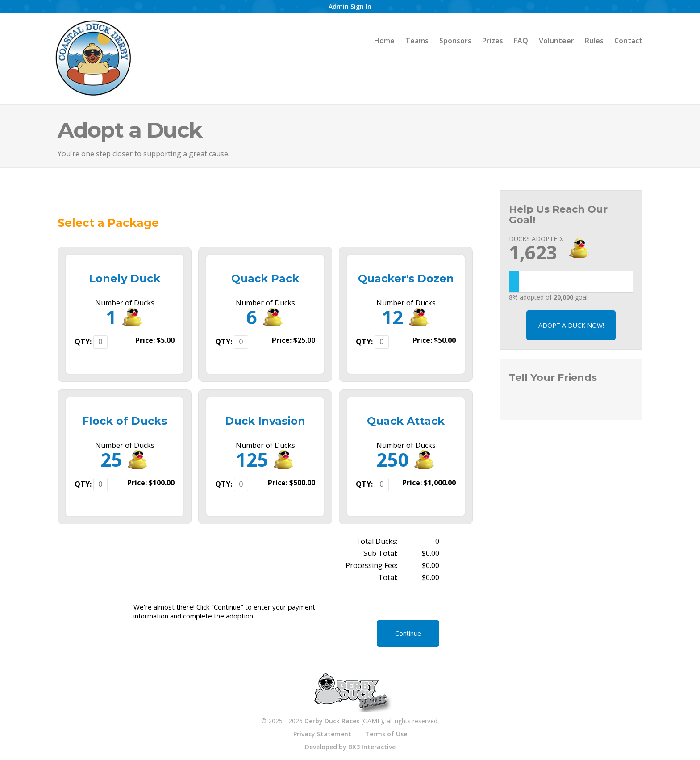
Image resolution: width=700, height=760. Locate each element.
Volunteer (556, 41)
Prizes (493, 41)
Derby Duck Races (332, 721)
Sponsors (455, 41)
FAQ (521, 41)
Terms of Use (386, 734)
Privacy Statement (322, 734)
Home (384, 41)
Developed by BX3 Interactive (350, 747)
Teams (417, 41)
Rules (594, 41)
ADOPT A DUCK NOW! (571, 325)
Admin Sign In (350, 6)
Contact (628, 41)
